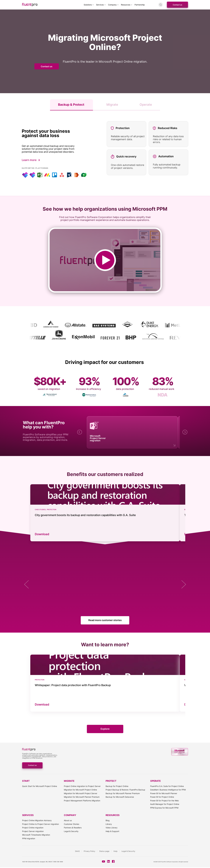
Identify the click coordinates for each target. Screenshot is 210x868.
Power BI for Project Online (162, 797)
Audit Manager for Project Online (165, 804)
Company (112, 5)
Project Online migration (33, 828)
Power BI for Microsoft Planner (164, 793)
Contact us (177, 5)
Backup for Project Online (117, 786)
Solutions (88, 5)
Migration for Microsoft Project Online (80, 790)
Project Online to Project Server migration (41, 824)
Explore (105, 729)
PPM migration (29, 838)
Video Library (112, 828)
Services (100, 5)
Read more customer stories (105, 620)
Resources (126, 5)
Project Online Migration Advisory (37, 820)
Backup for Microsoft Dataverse (120, 797)
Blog (108, 820)
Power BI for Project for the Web (164, 801)
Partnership (140, 5)
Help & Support (112, 831)
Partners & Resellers (73, 828)
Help (115, 851)
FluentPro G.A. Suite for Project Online (167, 786)
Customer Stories (71, 824)
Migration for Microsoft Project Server (81, 793)
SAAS (77, 851)
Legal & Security (71, 831)
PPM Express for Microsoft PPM (164, 808)
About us (68, 820)
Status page (104, 851)
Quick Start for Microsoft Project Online (40, 786)
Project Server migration (33, 831)
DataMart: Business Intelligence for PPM (168, 790)
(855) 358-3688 (58, 862)
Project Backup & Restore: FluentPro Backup (125, 790)
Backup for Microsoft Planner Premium (123, 793)
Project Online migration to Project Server (82, 786)
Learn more (29, 160)
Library (109, 824)
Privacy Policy (89, 851)
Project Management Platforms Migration (82, 801)
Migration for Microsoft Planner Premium (82, 797)
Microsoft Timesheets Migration (36, 835)
